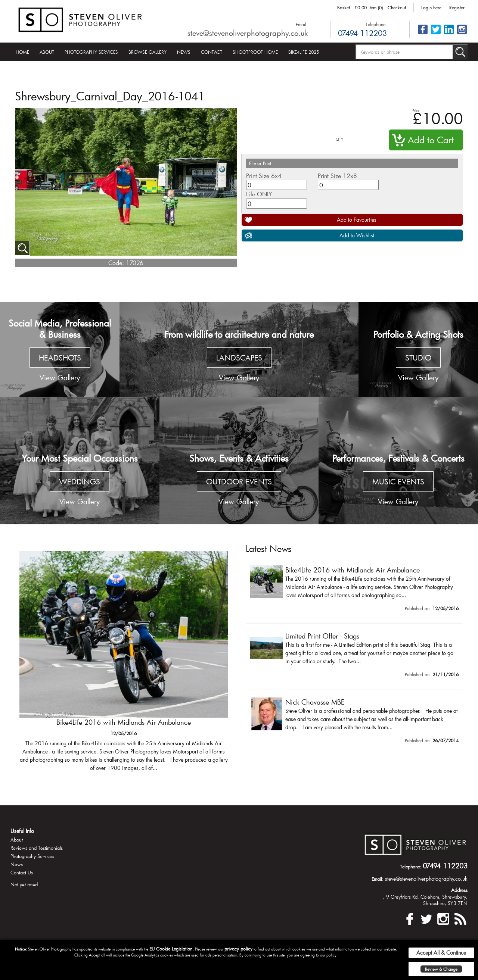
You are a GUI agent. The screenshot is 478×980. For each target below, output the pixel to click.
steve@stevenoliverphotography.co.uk (248, 33)
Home (22, 52)
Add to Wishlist (357, 235)
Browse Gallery (148, 52)
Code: (116, 263)
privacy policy (238, 949)
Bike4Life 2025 (304, 52)
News (184, 52)
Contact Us (22, 873)
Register (457, 7)
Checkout (397, 7)
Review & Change (441, 969)
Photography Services (91, 52)
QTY (339, 139)
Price (416, 110)
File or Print (260, 163)
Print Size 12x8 (337, 176)
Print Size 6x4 (264, 176)
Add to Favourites (357, 220)
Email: (302, 24)
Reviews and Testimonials (37, 848)
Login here (431, 7)
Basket (344, 7)
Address (459, 890)
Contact (212, 52)
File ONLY (259, 194)
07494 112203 (362, 33)
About (47, 52)
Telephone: (376, 24)
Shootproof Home (255, 52)
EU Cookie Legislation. (172, 949)
